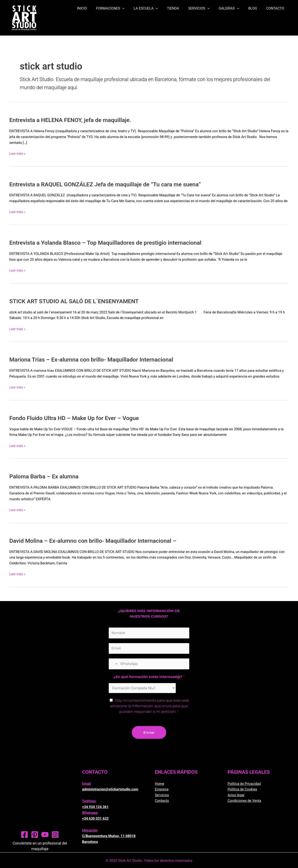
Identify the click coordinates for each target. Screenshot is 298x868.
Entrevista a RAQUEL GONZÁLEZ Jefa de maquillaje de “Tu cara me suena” (110, 184)
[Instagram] (55, 837)
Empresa (162, 792)
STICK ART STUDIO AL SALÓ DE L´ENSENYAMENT (78, 301)
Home (159, 786)
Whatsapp (90, 815)
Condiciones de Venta (245, 803)
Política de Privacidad (244, 786)
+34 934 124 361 (95, 809)
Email (86, 786)
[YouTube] (45, 837)
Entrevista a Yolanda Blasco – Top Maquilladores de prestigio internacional (111, 243)
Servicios (162, 797)
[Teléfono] (149, 665)
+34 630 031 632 (95, 821)
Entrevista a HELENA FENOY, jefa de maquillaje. (74, 120)
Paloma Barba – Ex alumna (46, 476)
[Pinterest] (35, 837)
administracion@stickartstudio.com (110, 792)
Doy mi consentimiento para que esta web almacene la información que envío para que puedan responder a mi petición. (150, 708)
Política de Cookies (243, 792)
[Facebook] (24, 837)
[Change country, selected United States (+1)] (114, 665)
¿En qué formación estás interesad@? (149, 679)
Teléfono (89, 803)
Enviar (149, 735)
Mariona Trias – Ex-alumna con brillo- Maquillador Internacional (96, 359)
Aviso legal (236, 797)
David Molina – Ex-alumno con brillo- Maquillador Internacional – (97, 541)
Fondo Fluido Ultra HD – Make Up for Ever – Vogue (78, 418)
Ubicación (90, 832)
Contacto (162, 803)
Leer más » (18, 153)
